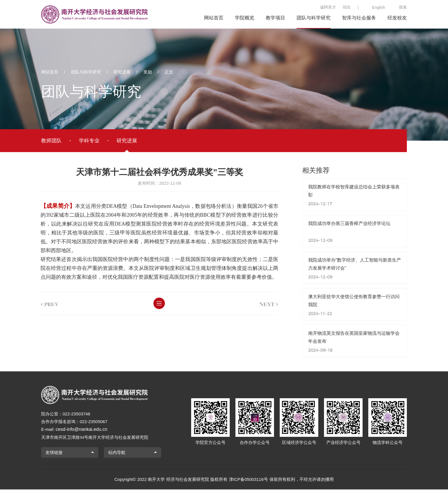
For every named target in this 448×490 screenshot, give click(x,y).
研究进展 (122, 72)
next (261, 303)
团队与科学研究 (314, 18)
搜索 (403, 7)
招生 (347, 7)
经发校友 (397, 18)
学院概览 (245, 18)
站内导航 (117, 453)
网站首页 (214, 18)
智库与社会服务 (359, 18)
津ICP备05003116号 (248, 480)
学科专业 (89, 141)
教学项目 (275, 18)
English (379, 7)
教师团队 (51, 141)
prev (42, 303)
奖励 (148, 72)
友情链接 (54, 453)
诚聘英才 (328, 7)
